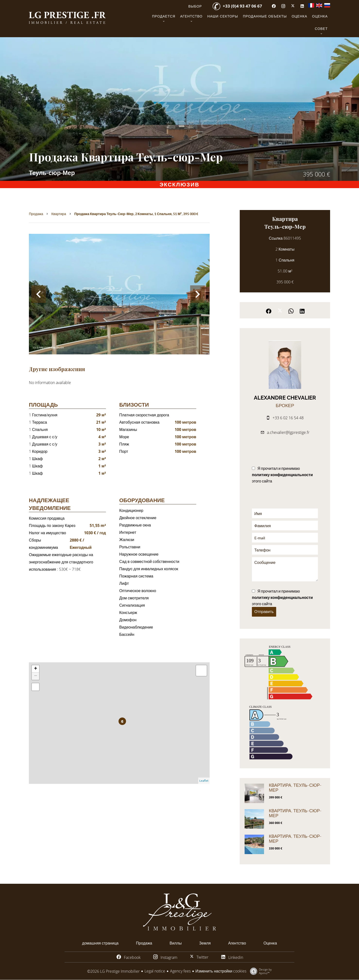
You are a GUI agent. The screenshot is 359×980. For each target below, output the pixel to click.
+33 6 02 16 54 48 (288, 418)
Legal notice (155, 971)
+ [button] (36, 669)
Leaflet (204, 781)
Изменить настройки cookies (221, 971)
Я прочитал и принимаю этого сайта (282, 475)
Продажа (36, 214)
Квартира (59, 214)
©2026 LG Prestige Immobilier (113, 971)
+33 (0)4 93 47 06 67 (242, 6)
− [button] (36, 676)
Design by (260, 971)
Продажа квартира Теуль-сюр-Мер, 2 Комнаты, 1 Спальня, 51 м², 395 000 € (136, 214)
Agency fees (180, 971)
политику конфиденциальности (282, 475)
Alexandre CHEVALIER (285, 398)
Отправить (264, 612)
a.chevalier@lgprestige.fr (288, 432)
